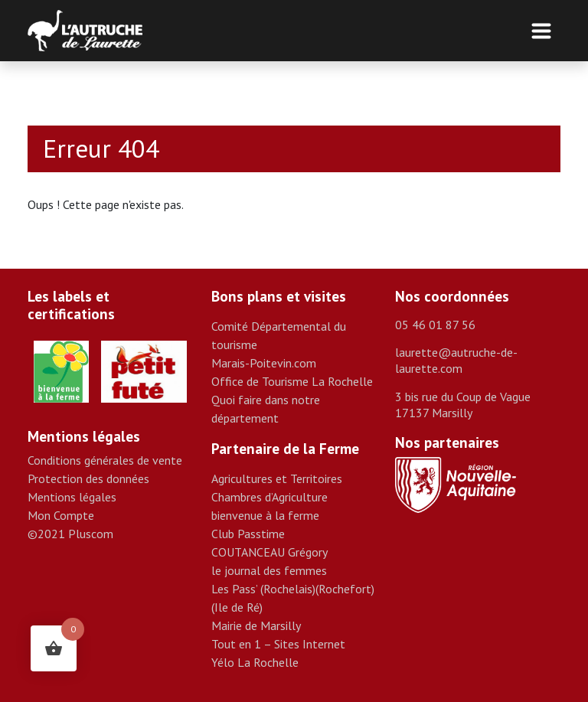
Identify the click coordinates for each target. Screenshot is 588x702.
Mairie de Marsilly (256, 625)
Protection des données (88, 478)
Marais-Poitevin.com (264, 363)
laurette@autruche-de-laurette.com (456, 360)
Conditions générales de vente (105, 460)
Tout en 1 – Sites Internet (278, 644)
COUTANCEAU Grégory (269, 552)
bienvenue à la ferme (265, 515)
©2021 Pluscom (70, 534)
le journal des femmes (269, 570)
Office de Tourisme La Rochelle (292, 381)
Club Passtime (248, 534)
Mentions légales (72, 497)
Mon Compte (61, 515)
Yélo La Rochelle (255, 662)
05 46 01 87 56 (435, 325)
